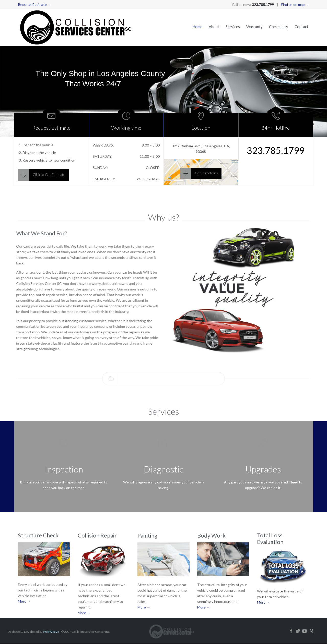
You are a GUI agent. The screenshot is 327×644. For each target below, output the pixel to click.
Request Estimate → (34, 4)
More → (24, 609)
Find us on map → (295, 4)
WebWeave (51, 632)
